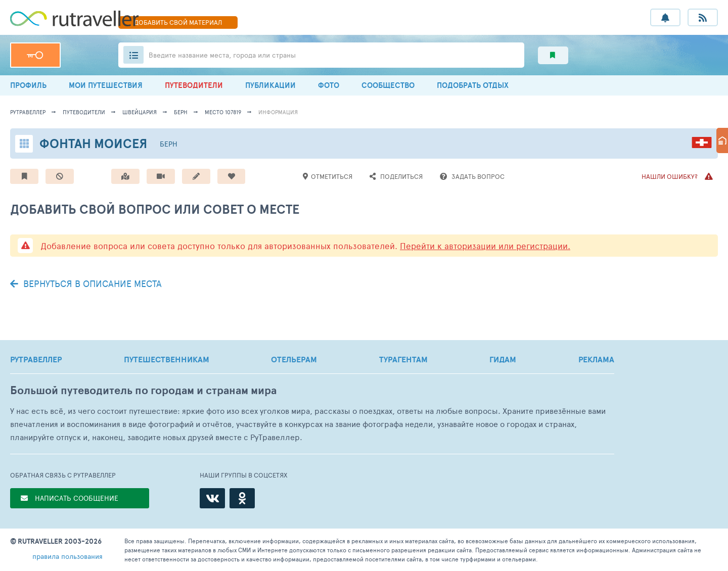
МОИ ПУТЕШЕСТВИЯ (106, 85)
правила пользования (67, 556)
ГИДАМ (503, 359)
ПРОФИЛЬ (28, 85)
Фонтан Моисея (93, 143)
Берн (181, 112)
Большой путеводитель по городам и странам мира (143, 390)
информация (278, 112)
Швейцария (140, 112)
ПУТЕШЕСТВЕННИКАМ (167, 359)
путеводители (84, 112)
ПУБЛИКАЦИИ (270, 85)
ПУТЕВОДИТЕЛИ (194, 85)
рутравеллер (28, 112)
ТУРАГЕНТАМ (403, 359)
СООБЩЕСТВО (388, 85)
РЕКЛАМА (596, 359)
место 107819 (223, 112)
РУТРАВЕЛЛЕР (36, 359)
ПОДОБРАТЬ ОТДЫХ (473, 85)
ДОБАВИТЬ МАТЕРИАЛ (178, 22)
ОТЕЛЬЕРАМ (294, 359)
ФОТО (329, 85)
